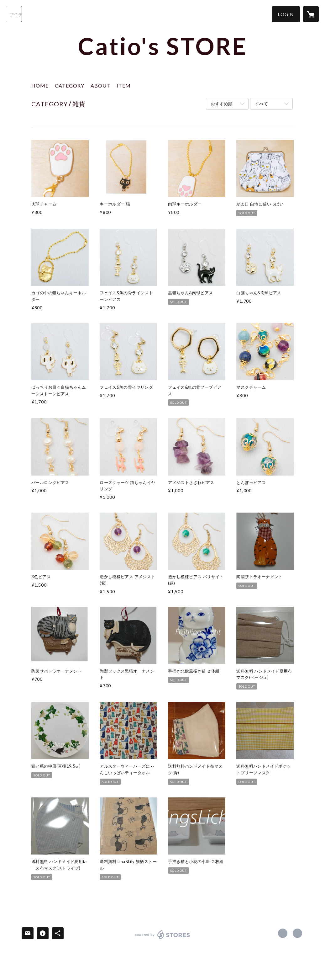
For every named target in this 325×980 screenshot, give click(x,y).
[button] (286, 14)
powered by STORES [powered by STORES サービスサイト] (162, 939)
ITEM (124, 85)
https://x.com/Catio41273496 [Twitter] (297, 933)
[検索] (14, 14)
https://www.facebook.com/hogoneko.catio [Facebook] (283, 933)
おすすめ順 (222, 104)
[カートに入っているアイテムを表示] (311, 14)
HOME (40, 85)
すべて (261, 104)
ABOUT (100, 85)
